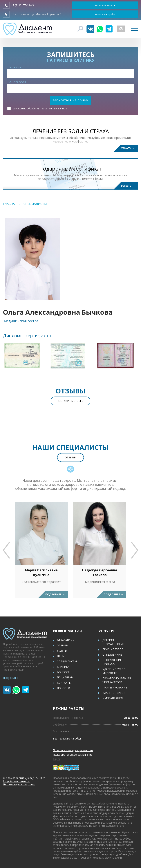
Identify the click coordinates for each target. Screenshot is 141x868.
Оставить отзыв (70, 401)
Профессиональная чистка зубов (117, 680)
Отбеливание (112, 655)
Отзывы (70, 457)
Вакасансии (66, 640)
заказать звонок (105, 5)
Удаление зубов (114, 693)
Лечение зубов (113, 649)
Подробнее (55, 594)
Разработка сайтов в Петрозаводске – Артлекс (19, 783)
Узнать (128, 148)
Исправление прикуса (112, 662)
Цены (61, 656)
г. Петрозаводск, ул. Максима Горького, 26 (37, 14)
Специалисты (35, 204)
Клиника (63, 667)
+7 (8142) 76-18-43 (22, 5)
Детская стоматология (113, 642)
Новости (63, 688)
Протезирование (115, 687)
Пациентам (65, 677)
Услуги (62, 651)
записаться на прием (70, 100)
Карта (57, 759)
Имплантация (113, 698)
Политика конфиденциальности (73, 750)
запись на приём (105, 14)
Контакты (64, 683)
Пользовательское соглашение (73, 755)
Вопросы (64, 672)
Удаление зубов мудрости (114, 671)
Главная (10, 204)
